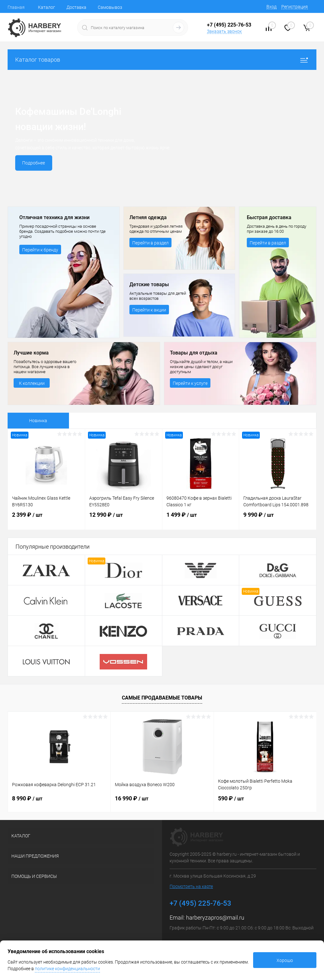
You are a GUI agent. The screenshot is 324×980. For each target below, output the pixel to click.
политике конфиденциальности (67, 969)
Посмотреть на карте (191, 886)
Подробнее (34, 163)
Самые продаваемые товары (162, 698)
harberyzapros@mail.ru (215, 918)
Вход (271, 7)
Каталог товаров (162, 60)
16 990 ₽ (132, 798)
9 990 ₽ (278, 520)
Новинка (38, 421)
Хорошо (285, 960)
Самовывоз (110, 7)
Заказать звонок (224, 31)
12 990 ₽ (124, 520)
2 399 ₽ (46, 520)
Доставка (76, 7)
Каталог (47, 7)
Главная (16, 7)
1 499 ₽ (201, 520)
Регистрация (295, 7)
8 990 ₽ (27, 798)
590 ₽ (231, 798)
